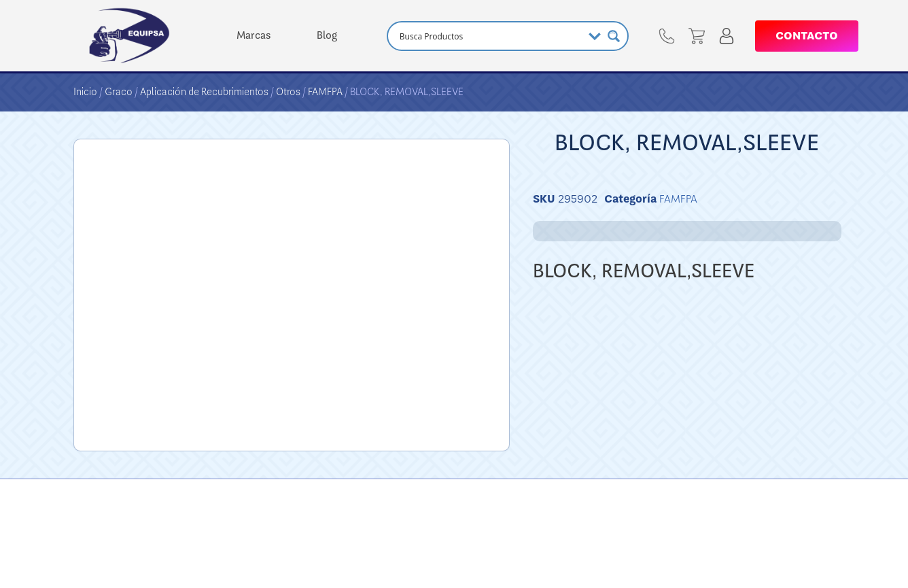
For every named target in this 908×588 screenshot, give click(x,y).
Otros (288, 92)
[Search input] (489, 36)
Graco (119, 92)
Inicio (85, 92)
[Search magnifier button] (614, 36)
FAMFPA (325, 92)
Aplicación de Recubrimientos (204, 92)
